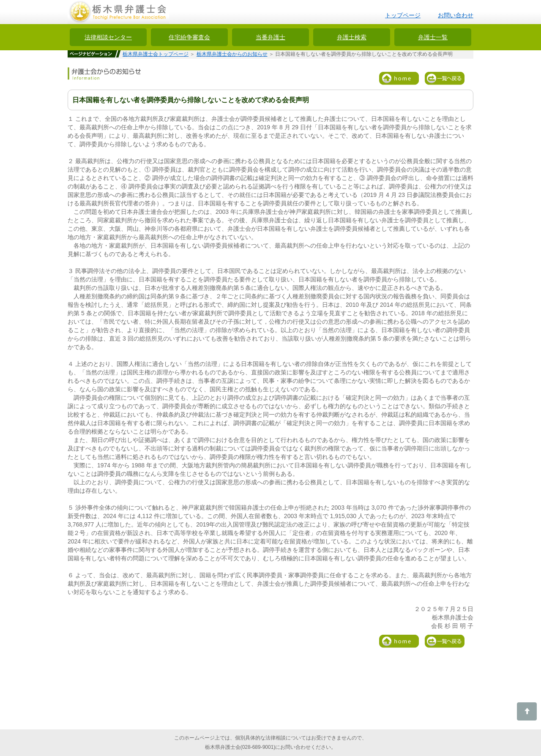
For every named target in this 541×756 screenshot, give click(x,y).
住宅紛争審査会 (189, 37)
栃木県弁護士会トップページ (156, 54)
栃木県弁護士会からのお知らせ (232, 54)
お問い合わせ (456, 15)
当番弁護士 (270, 37)
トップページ (403, 15)
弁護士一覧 (433, 37)
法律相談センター (108, 37)
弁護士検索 (352, 37)
